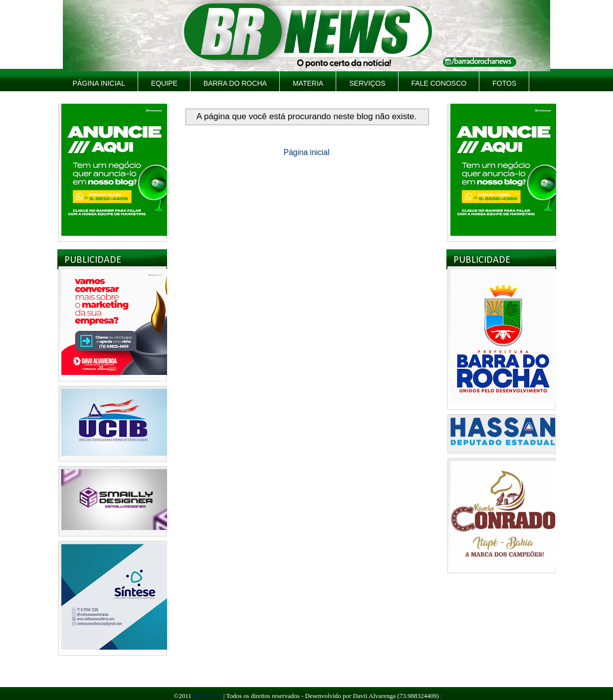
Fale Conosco (439, 83)
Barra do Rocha (235, 83)
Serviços (367, 83)
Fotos (504, 83)
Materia (308, 83)
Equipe (164, 83)
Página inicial (99, 83)
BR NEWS (207, 696)
